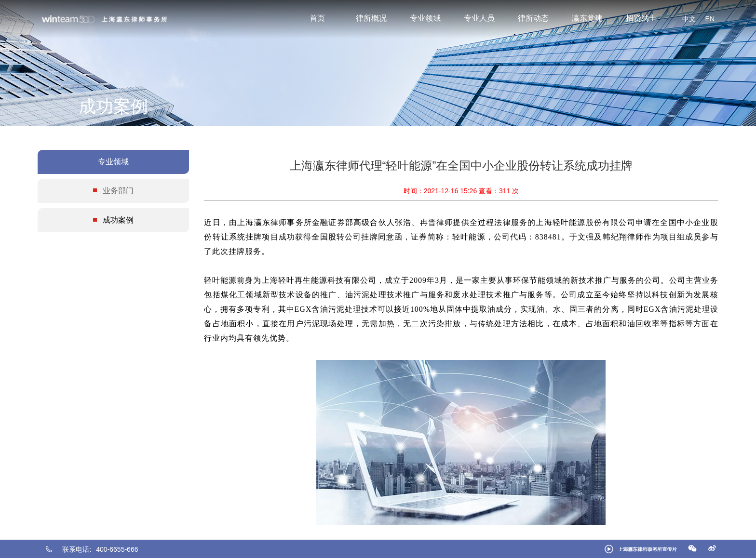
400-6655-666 (117, 549)
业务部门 (118, 191)
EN (710, 19)
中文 (689, 19)
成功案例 (118, 220)
